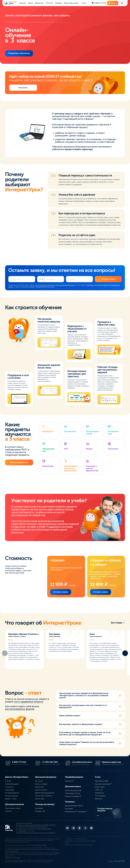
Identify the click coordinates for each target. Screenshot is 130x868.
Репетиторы (40, 799)
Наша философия (102, 781)
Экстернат (39, 781)
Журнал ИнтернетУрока (74, 806)
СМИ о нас (99, 790)
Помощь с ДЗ (40, 811)
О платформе (100, 796)
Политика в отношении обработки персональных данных (80, 842)
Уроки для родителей (73, 790)
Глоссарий (69, 809)
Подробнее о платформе (13, 858)
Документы (99, 793)
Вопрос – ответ (11, 799)
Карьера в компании (103, 784)
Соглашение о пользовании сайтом (76, 839)
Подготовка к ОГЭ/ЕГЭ (44, 796)
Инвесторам (100, 787)
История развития (12, 793)
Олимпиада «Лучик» (73, 793)
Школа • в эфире (41, 784)
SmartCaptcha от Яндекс (40, 845)
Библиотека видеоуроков (45, 793)
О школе (8, 781)
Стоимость (9, 787)
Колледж (69, 781)
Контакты (99, 799)
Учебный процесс (12, 784)
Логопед (8, 811)
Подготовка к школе (13, 808)
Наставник (39, 808)
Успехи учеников (11, 796)
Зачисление (9, 790)
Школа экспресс (41, 790)
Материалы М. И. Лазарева (76, 812)
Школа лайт (40, 787)
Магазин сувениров (73, 796)
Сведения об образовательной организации (79, 845)
